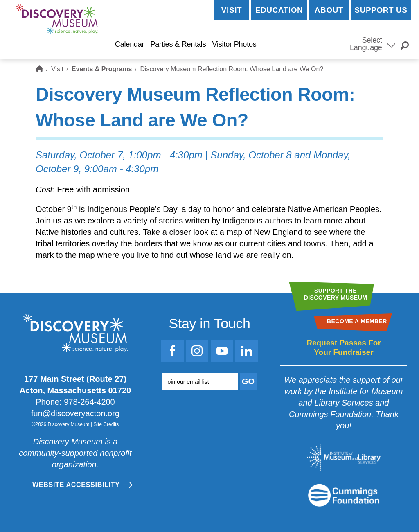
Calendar (130, 44)
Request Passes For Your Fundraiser (344, 347)
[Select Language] (391, 45)
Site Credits (106, 424)
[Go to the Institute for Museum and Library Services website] (344, 457)
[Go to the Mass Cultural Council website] (344, 495)
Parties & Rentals (178, 44)
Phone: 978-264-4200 (75, 402)
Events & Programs (102, 69)
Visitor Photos (234, 44)
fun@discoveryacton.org (75, 413)
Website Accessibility (76, 485)
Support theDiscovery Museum (336, 294)
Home (39, 69)
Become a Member (302, 44)
